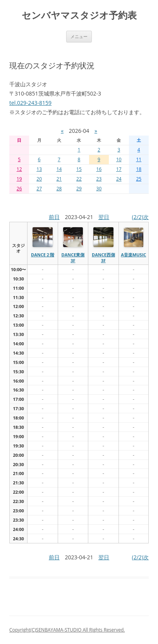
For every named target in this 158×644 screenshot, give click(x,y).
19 (19, 179)
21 (59, 179)
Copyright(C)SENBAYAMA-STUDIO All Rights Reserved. (67, 630)
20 (39, 179)
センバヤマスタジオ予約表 (79, 15)
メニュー (79, 36)
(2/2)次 (140, 217)
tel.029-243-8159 (30, 103)
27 (39, 189)
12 (19, 169)
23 (99, 179)
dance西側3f (103, 257)
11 (139, 159)
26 (19, 189)
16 (99, 169)
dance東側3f (73, 257)
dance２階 (43, 255)
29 (79, 189)
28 (59, 189)
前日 (54, 217)
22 (79, 179)
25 (139, 179)
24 (119, 179)
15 (79, 169)
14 (59, 169)
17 (119, 169)
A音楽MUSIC (133, 255)
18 (139, 169)
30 (99, 189)
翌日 (104, 217)
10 (119, 159)
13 (39, 169)
